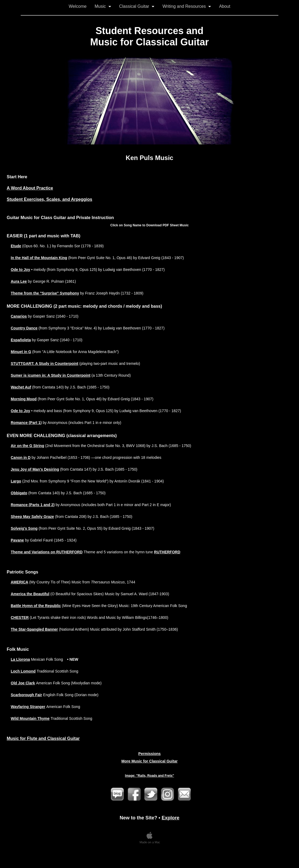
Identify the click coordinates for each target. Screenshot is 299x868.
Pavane (17, 540)
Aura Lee (19, 281)
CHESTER (20, 618)
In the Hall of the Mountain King (39, 258)
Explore (170, 818)
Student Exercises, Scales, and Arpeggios (50, 199)
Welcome (78, 6)
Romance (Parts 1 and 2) (33, 505)
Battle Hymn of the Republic (36, 606)
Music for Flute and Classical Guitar (43, 738)
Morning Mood (24, 399)
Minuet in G (21, 352)
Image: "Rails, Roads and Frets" (150, 776)
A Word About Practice (30, 188)
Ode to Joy (20, 270)
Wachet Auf (21, 387)
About (225, 6)
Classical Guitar (137, 6)
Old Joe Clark (23, 683)
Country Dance (24, 328)
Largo (16, 481)
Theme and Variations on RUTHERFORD (47, 552)
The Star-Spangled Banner (34, 629)
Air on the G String (27, 446)
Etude (16, 246)
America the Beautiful (30, 594)
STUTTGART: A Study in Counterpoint (45, 364)
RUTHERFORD (167, 552)
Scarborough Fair (26, 695)
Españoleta (21, 340)
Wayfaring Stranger (28, 707)
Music (103, 6)
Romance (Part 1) (26, 423)
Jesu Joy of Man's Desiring (35, 469)
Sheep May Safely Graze (32, 517)
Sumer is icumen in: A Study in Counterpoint (51, 375)
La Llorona (20, 659)
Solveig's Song (24, 528)
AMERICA (19, 582)
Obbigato (19, 493)
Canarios (19, 316)
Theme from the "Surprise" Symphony (45, 293)
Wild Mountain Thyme (30, 718)
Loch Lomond (23, 671)
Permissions (149, 754)
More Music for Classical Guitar (149, 761)
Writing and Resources (187, 6)
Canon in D (21, 457)
